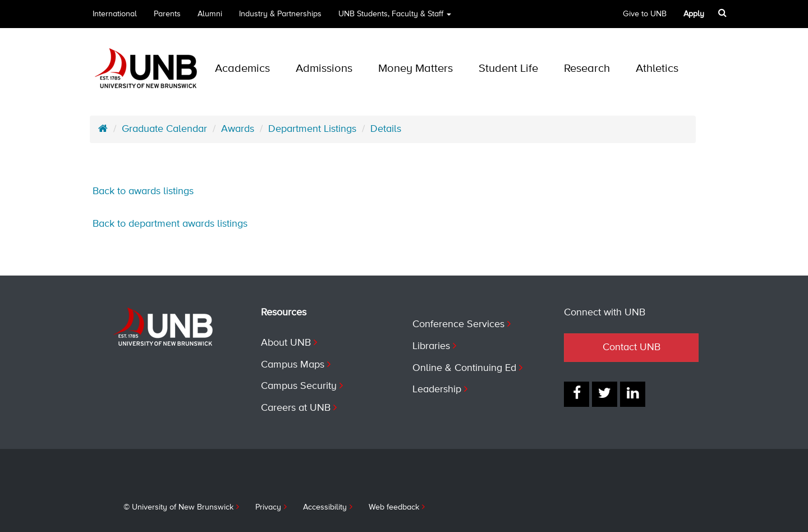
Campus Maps (293, 365)
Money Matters (416, 69)
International (115, 14)
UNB (395, 14)
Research (587, 69)
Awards (238, 129)
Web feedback (394, 507)
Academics (242, 69)
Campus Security (299, 386)
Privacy (268, 507)
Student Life (508, 69)
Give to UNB (645, 14)
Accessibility (325, 507)
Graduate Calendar (164, 129)
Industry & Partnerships (280, 14)
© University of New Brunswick (178, 507)
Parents (167, 14)
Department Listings (312, 129)
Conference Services (458, 324)
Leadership (437, 389)
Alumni (210, 14)
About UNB (286, 343)
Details (386, 129)
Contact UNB (632, 347)
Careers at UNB (296, 408)
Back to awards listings (143, 191)
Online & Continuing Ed (464, 368)
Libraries (431, 346)
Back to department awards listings (170, 224)
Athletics (657, 69)
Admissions (324, 69)
